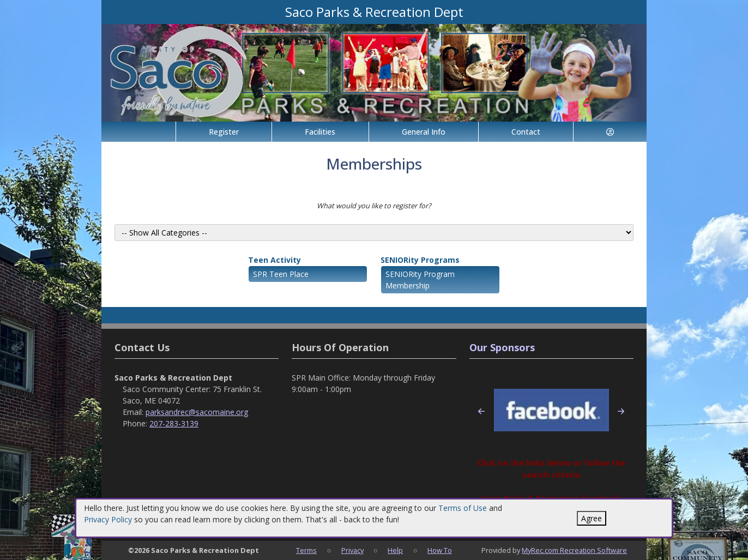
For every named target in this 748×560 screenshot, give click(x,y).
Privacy (352, 550)
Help (395, 550)
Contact (526, 132)
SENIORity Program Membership (420, 280)
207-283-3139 (174, 423)
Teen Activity (275, 260)
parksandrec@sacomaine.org (197, 412)
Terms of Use (463, 508)
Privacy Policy (108, 519)
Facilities (320, 132)
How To (440, 550)
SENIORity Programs (420, 260)
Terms (306, 550)
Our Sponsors (502, 347)
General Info (424, 132)
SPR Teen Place (281, 274)
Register (224, 132)
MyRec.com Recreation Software (574, 550)
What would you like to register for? (374, 206)
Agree (592, 518)
